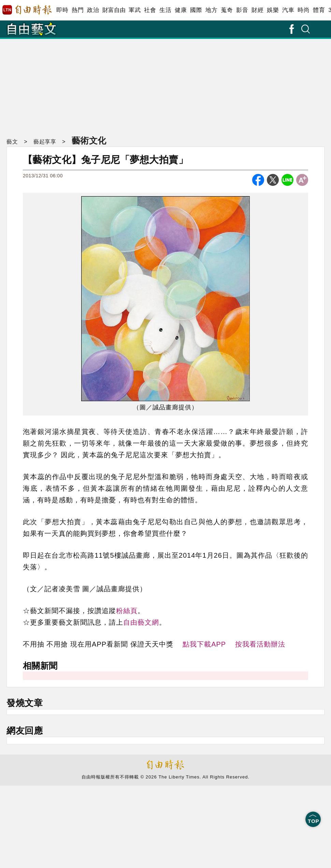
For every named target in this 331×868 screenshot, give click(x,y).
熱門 (78, 10)
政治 (93, 10)
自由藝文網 (141, 622)
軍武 (135, 10)
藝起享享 (45, 142)
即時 (62, 10)
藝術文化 (89, 140)
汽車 (288, 10)
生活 (165, 10)
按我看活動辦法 (260, 644)
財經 (257, 10)
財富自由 (114, 10)
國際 (196, 10)
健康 (181, 10)
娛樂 (273, 10)
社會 (150, 10)
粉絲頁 (127, 611)
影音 (242, 10)
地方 (211, 10)
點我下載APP (204, 644)
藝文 (12, 142)
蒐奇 (227, 10)
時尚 (304, 10)
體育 (319, 10)
